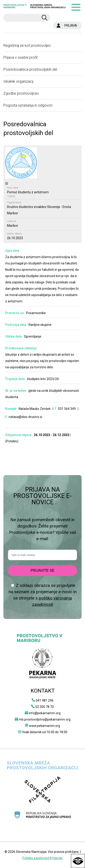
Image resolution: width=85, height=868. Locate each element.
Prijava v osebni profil (20, 57)
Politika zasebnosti (36, 858)
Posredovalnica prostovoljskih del (30, 69)
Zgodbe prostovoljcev (21, 93)
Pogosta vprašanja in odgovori (28, 105)
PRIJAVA (71, 26)
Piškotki (57, 858)
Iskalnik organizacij (18, 81)
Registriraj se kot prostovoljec (27, 45)
